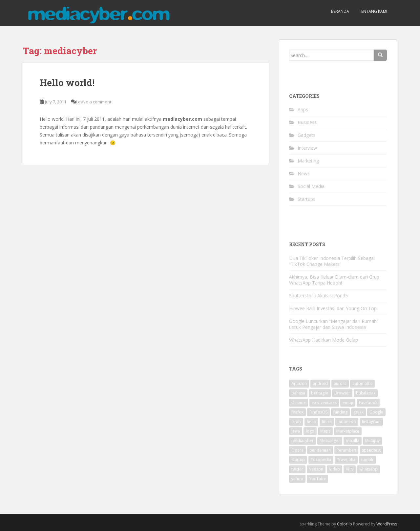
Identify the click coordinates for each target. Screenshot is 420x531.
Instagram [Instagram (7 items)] (371, 422)
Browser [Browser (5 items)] (342, 393)
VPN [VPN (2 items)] (350, 469)
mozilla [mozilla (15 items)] (353, 441)
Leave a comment (94, 102)
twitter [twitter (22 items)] (297, 469)
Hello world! (67, 83)
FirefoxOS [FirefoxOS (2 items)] (318, 412)
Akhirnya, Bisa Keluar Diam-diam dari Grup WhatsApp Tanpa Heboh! (334, 280)
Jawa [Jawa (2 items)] (296, 431)
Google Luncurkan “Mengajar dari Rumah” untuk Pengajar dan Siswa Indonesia (334, 324)
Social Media (311, 186)
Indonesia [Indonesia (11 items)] (347, 422)
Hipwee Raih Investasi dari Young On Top (333, 308)
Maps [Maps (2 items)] (325, 431)
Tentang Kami (373, 11)
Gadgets (306, 135)
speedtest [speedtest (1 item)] (371, 450)
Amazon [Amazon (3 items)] (299, 383)
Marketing (308, 161)
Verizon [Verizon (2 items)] (316, 469)
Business (307, 122)
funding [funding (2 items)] (340, 412)
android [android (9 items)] (320, 383)
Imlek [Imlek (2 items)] (327, 422)
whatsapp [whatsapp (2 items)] (368, 469)
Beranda (340, 11)
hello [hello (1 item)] (311, 422)
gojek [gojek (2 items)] (358, 412)
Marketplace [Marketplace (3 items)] (348, 431)
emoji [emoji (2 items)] (348, 403)
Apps (303, 109)
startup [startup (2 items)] (298, 460)
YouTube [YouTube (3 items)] (317, 479)
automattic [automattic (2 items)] (362, 383)
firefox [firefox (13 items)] (297, 412)
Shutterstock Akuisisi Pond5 (318, 296)
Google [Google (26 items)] (376, 412)
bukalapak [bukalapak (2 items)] (366, 393)
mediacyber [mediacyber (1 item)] (303, 441)
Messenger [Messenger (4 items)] (330, 441)
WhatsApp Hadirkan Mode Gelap (324, 340)
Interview (307, 148)
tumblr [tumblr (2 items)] (367, 460)
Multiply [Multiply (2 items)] (372, 441)
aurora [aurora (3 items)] (340, 383)
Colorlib (345, 524)
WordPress (387, 524)
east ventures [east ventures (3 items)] (324, 403)
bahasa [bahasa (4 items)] (298, 393)
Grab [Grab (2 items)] (296, 422)
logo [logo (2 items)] (310, 431)
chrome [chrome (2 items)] (299, 403)
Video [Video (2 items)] (335, 469)
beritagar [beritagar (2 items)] (320, 393)
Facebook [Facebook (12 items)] (368, 403)
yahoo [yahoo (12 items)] (297, 479)
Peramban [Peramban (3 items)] (346, 450)
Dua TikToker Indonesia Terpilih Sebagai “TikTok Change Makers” (332, 261)
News (304, 173)
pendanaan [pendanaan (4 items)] (320, 450)
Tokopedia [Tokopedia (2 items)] (321, 460)
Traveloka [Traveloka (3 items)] (346, 460)
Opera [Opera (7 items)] (297, 450)
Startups (306, 199)
